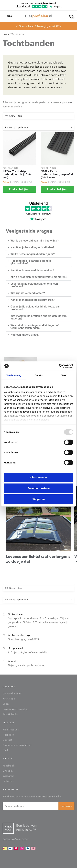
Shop (6, 704)
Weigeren (39, 499)
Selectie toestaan (39, 488)
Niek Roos (9, 699)
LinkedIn (8, 771)
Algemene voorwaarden (17, 745)
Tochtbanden (10, 168)
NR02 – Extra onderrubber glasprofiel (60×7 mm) (57, 175)
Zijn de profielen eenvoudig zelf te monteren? (39, 277)
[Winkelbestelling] (38, 127)
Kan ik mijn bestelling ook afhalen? (33, 247)
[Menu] (4, 16)
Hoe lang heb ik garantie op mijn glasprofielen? (31, 262)
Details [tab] (38, 375)
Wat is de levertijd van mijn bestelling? (35, 241)
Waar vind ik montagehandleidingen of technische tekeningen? (35, 327)
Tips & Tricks (10, 714)
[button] (38, 241)
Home (6, 34)
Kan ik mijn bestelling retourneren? (33, 300)
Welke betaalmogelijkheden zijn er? (33, 254)
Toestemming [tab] (14, 375)
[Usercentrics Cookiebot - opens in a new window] (59, 366)
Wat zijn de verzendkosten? (28, 293)
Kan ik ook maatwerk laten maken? (32, 270)
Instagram (9, 776)
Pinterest (8, 781)
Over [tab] (63, 375)
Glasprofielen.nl (12, 694)
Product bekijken (19, 189)
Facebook (9, 766)
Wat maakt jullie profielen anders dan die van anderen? (39, 317)
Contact (7, 740)
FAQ (5, 750)
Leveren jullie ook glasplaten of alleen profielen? (34, 285)
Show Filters (16, 116)
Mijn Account (11, 730)
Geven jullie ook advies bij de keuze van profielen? (35, 308)
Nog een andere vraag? (25, 335)
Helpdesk (8, 735)
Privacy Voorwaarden (15, 709)
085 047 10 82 (28, 3)
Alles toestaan (39, 477)
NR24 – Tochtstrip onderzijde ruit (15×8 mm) (17, 175)
